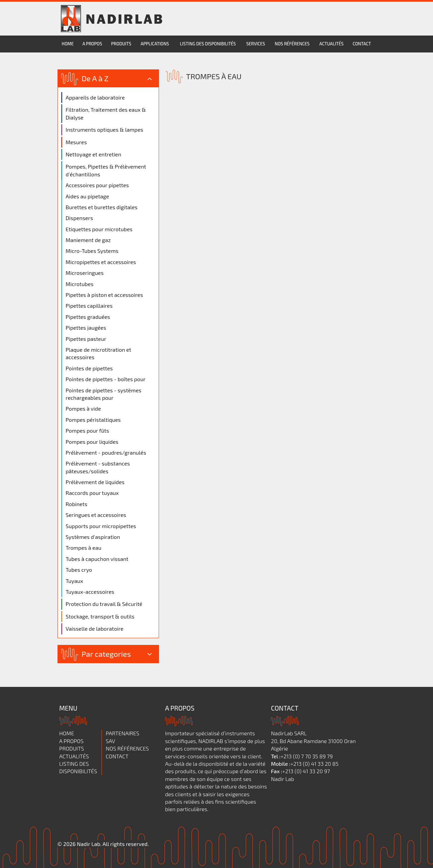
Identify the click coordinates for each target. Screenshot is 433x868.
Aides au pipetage (87, 196)
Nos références (292, 44)
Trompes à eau (84, 548)
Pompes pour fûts (87, 430)
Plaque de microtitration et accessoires (98, 353)
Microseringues (85, 273)
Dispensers (79, 218)
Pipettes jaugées (86, 328)
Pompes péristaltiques (93, 420)
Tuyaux (74, 581)
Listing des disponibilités (208, 44)
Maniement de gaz (88, 240)
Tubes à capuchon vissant (97, 559)
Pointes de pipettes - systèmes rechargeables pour (104, 394)
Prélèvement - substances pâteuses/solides (98, 467)
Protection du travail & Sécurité (104, 604)
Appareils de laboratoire (95, 97)
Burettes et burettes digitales (101, 207)
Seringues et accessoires (96, 515)
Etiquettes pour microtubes (99, 229)
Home (68, 44)
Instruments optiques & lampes (104, 129)
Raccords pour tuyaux (92, 493)
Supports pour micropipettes (101, 526)
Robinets (76, 504)
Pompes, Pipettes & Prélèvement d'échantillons (106, 170)
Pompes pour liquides (92, 442)
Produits (121, 44)
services (256, 44)
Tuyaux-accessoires (90, 592)
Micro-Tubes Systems (92, 251)
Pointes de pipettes (89, 368)
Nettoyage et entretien (93, 154)
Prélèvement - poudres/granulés (106, 452)
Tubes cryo (79, 570)
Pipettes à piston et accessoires (104, 295)
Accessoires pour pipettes (97, 185)
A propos (92, 44)
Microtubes (79, 284)
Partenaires (123, 733)
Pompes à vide (83, 408)
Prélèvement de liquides (95, 482)
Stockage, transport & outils (100, 616)
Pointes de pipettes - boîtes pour (106, 379)
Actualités (331, 44)
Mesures (76, 142)
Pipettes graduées (88, 317)
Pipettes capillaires (89, 306)
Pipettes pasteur (86, 339)
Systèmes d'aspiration (93, 537)
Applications (155, 44)
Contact (362, 44)
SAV (111, 741)
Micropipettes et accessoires (101, 262)
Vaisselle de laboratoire (95, 628)
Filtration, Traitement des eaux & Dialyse (106, 113)
